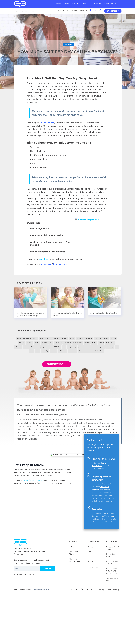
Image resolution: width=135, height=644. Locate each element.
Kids (89, 552)
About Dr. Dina (63, 11)
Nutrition (68, 45)
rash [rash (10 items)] (89, 347)
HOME (58, 4)
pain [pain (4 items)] (64, 347)
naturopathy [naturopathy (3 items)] (40, 347)
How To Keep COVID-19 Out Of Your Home (112, 571)
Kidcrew (72, 547)
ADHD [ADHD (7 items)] (19, 338)
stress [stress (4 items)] (38, 351)
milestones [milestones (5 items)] (18, 347)
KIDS (76, 4)
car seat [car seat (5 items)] (72, 338)
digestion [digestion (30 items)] (21, 343)
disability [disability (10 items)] (29, 343)
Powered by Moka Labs (41, 589)
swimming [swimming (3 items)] (45, 351)
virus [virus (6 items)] (89, 351)
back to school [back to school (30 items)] (44, 338)
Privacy (102, 590)
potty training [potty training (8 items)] (72, 347)
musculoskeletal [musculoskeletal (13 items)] (29, 347)
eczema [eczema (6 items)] (37, 343)
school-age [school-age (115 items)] (110, 347)
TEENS (86, 4)
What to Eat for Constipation (104, 313)
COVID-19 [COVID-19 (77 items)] (98, 338)
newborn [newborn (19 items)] (49, 347)
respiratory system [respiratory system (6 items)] (98, 347)
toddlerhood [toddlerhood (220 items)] (62, 351)
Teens (90, 557)
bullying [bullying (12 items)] (65, 338)
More (82, 11)
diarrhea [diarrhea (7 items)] (113, 338)
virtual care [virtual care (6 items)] (82, 351)
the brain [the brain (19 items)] (53, 351)
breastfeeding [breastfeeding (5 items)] (56, 338)
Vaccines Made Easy (112, 580)
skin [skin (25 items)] (117, 347)
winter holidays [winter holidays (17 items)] (98, 351)
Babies (90, 547)
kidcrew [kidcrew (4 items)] (101, 343)
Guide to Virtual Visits (113, 548)
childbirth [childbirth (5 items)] (80, 338)
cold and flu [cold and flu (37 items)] (89, 338)
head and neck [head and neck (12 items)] (78, 343)
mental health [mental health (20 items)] (110, 343)
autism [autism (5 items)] (35, 338)
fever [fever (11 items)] (51, 343)
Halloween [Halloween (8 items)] (67, 343)
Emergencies (93, 567)
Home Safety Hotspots (111, 555)
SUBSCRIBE (112, 11)
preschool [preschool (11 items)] (82, 347)
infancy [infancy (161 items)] (94, 343)
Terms (109, 590)
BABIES (67, 4)
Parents (91, 562)
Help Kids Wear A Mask (113, 563)
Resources (74, 11)
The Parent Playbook (74, 553)
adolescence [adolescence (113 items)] (27, 338)
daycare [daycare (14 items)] (106, 338)
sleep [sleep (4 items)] (32, 351)
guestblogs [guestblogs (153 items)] (58, 343)
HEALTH (109, 4)
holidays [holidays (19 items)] (87, 343)
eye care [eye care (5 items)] (44, 343)
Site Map (116, 590)
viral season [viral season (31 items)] (73, 351)
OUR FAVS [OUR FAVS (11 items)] (57, 347)
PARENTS (97, 4)
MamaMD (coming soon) (75, 560)
